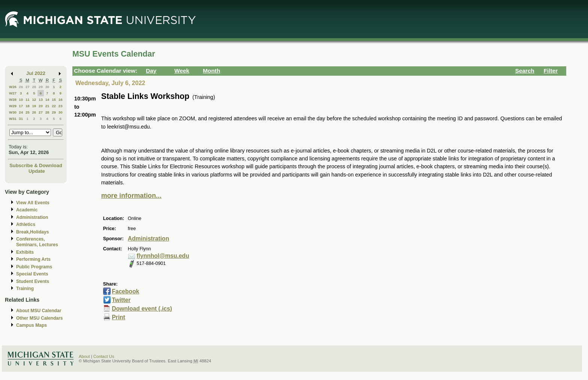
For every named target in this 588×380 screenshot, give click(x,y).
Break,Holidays (33, 232)
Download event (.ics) (142, 309)
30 (47, 87)
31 (21, 119)
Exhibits (25, 252)
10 (21, 99)
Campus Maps (31, 325)
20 (41, 106)
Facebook (125, 291)
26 (21, 87)
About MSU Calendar (39, 311)
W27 (13, 93)
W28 (13, 99)
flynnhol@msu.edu (163, 256)
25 (28, 112)
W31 (13, 119)
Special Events (32, 274)
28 (34, 87)
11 (28, 99)
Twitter (121, 300)
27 (28, 87)
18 (28, 106)
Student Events (33, 281)
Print (118, 317)
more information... (131, 196)
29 (41, 87)
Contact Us (104, 356)
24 (21, 112)
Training (25, 289)
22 (54, 106)
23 (61, 106)
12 (34, 99)
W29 (13, 106)
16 (61, 99)
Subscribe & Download (36, 165)
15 (54, 99)
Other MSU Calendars (40, 318)
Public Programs (34, 267)
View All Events (33, 203)
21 (47, 106)
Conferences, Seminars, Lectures (37, 242)
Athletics (26, 224)
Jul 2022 (36, 73)
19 (34, 106)
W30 (13, 112)
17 (21, 106)
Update (37, 171)
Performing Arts (33, 259)
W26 (13, 87)
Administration (32, 217)
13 (41, 99)
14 (47, 99)
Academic (27, 210)
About (84, 356)
